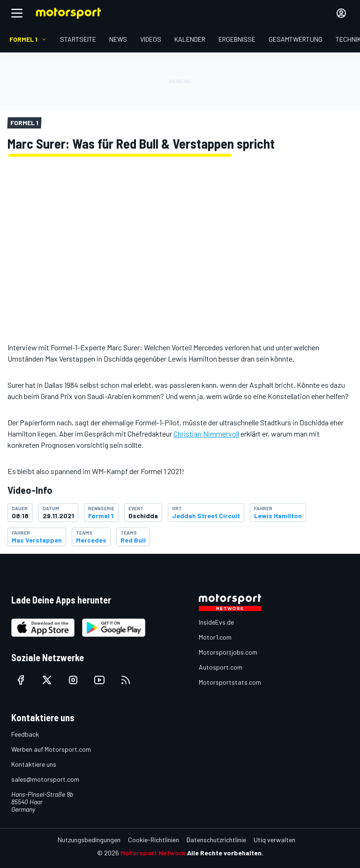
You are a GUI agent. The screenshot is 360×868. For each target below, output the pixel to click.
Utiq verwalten (274, 840)
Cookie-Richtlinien (154, 840)
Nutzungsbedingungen (89, 840)
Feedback (25, 734)
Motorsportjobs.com (228, 652)
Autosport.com (221, 667)
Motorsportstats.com (230, 682)
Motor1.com (215, 637)
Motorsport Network (153, 853)
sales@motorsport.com (45, 779)
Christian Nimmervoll (206, 434)
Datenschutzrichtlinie (216, 840)
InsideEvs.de (216, 622)
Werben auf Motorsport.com (51, 749)
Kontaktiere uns (34, 764)
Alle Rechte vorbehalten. (225, 853)
